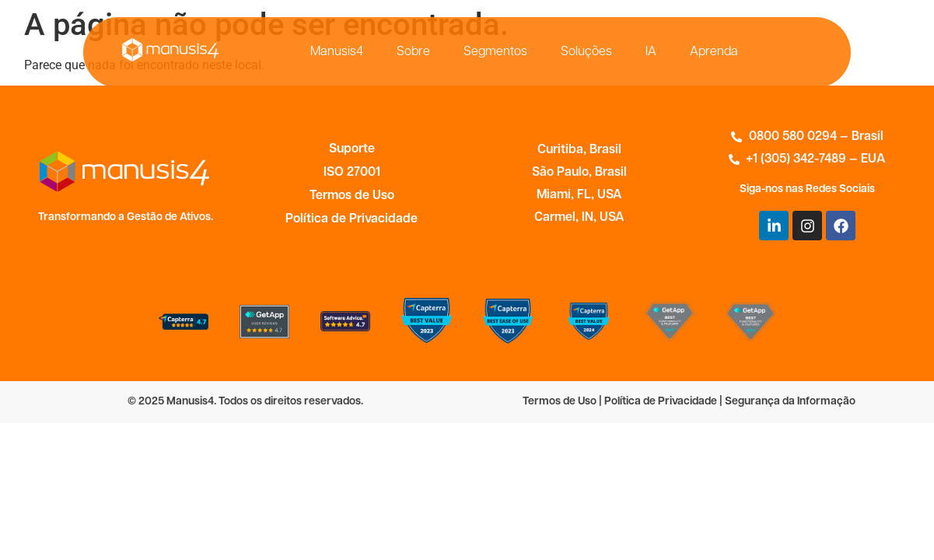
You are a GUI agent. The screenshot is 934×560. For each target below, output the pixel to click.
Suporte (352, 149)
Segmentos (495, 52)
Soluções (586, 52)
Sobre (413, 52)
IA (651, 52)
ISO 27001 (352, 173)
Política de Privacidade (352, 219)
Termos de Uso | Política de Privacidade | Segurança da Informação (689, 402)
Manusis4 (337, 52)
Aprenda (714, 52)
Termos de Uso (352, 196)
